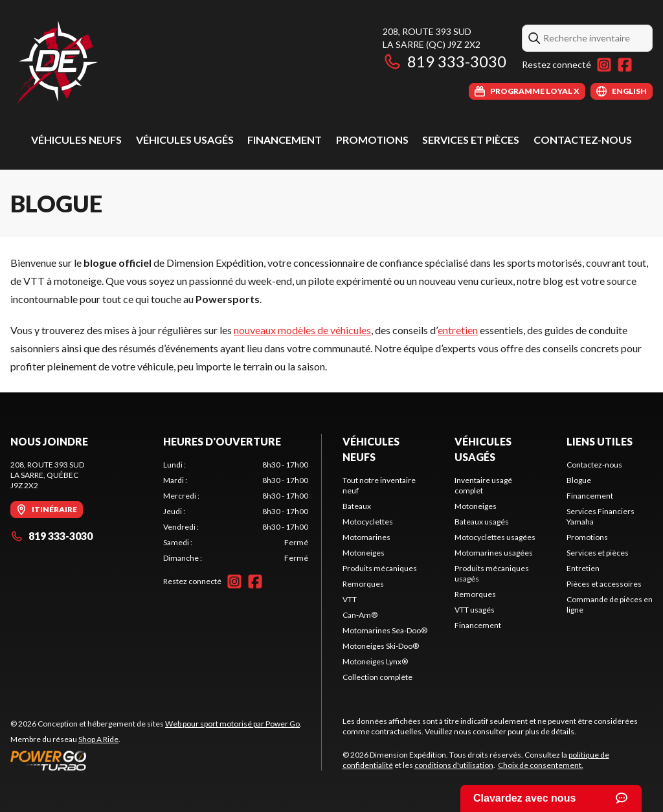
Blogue (579, 480)
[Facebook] (625, 65)
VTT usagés (475, 610)
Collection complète (377, 677)
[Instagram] (604, 65)
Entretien (583, 568)
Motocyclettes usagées (495, 537)
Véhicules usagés (185, 140)
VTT (350, 599)
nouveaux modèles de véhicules (302, 330)
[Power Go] (156, 760)
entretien (458, 330)
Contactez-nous (583, 140)
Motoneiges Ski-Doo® (381, 646)
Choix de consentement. (541, 765)
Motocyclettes (368, 522)
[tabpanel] (236, 512)
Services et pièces (471, 140)
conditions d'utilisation (454, 765)
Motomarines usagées (494, 553)
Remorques (363, 584)
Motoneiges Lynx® (375, 661)
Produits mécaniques (380, 568)
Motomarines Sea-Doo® (385, 630)
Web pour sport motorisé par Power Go (232, 724)
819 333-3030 (444, 61)
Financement (285, 140)
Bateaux (357, 506)
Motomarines (366, 537)
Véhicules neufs (76, 140)
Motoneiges (364, 553)
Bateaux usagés (482, 522)
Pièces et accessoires (604, 584)
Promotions (372, 140)
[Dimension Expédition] (56, 62)
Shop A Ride (98, 739)
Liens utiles (600, 441)
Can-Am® (360, 615)
